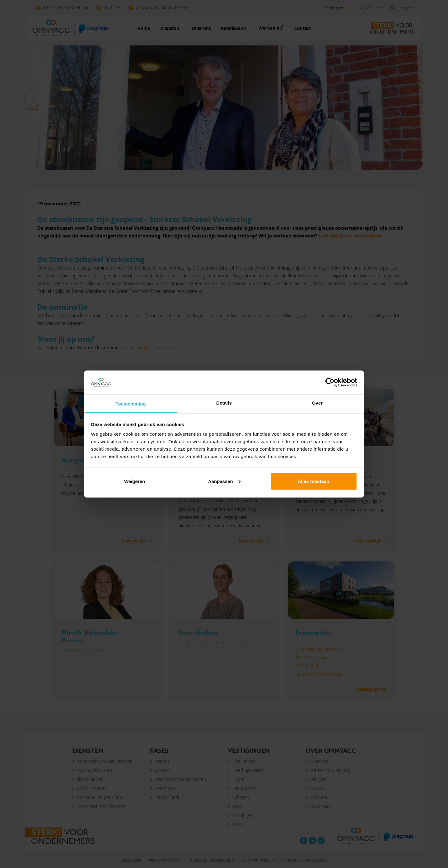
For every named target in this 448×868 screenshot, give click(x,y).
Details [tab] (224, 403)
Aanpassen (224, 481)
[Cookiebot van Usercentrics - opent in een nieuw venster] (330, 382)
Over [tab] (317, 403)
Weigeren (135, 481)
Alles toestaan (314, 481)
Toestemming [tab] (131, 404)
